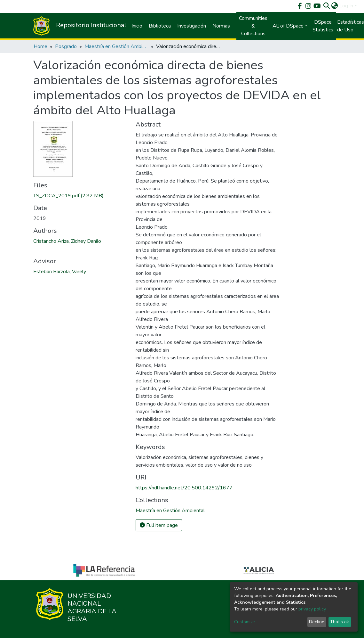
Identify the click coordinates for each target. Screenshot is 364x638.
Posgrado (66, 46)
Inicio (137, 26)
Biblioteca (160, 26)
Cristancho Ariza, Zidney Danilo (67, 241)
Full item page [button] (159, 525)
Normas (221, 26)
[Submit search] (327, 6)
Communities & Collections (253, 26)
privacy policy (312, 609)
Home (40, 46)
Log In (346, 6)
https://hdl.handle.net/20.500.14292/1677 (184, 488)
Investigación (192, 26)
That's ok (340, 622)
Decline (317, 622)
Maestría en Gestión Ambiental (116, 46)
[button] (335, 6)
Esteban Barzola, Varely (60, 272)
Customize (245, 622)
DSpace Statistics (323, 26)
